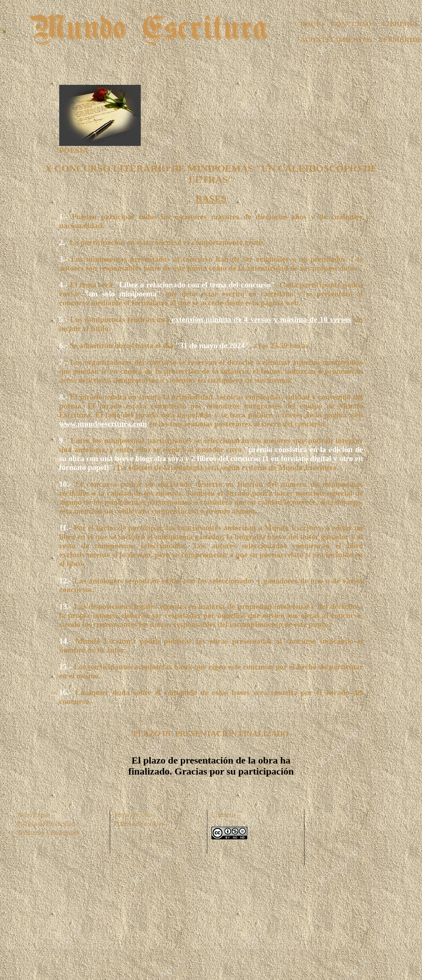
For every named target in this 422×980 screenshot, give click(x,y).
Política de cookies (139, 824)
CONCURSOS (353, 24)
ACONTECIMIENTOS (336, 40)
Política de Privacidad (46, 824)
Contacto (223, 815)
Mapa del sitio (133, 815)
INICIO (312, 24)
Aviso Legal (33, 815)
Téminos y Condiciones (48, 833)
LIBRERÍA (400, 24)
